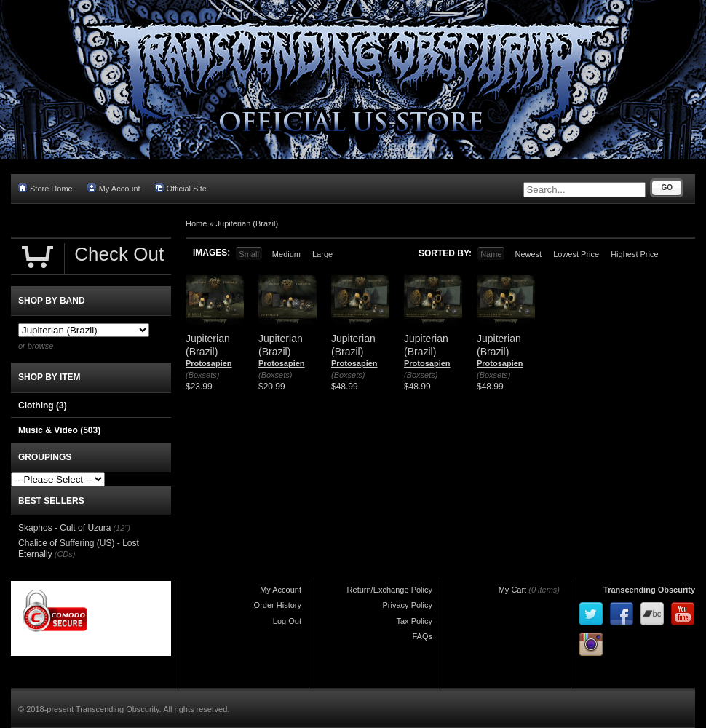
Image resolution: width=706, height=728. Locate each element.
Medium (286, 254)
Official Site (181, 188)
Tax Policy (414, 621)
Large (322, 254)
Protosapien (209, 363)
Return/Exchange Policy (390, 590)
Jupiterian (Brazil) (247, 223)
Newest (528, 254)
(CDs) (65, 554)
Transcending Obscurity (649, 590)
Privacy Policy (408, 605)
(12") (121, 528)
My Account (114, 188)
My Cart (513, 590)
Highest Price (634, 254)
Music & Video (59, 430)
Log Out (287, 621)
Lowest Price (576, 254)
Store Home (45, 188)
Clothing (43, 405)
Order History (278, 605)
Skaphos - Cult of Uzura (64, 528)
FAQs (422, 636)
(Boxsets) (202, 375)
